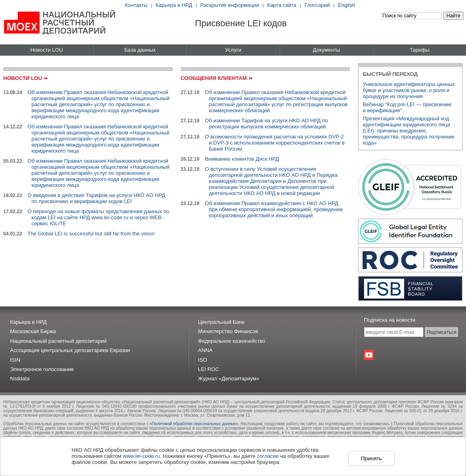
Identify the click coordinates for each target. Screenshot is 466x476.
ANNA (205, 350)
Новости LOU (47, 50)
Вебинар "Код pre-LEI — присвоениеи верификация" (407, 107)
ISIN (15, 360)
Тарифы (419, 50)
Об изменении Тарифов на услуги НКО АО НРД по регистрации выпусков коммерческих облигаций (266, 124)
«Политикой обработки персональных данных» (194, 424)
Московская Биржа (33, 331)
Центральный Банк (221, 322)
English (347, 5)
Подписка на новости (390, 320)
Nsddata (20, 378)
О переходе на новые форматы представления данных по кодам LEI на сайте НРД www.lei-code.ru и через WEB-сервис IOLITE (98, 217)
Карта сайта (282, 5)
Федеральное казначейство (232, 341)
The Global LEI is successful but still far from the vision (91, 234)
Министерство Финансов (228, 331)
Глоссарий (317, 5)
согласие (268, 456)
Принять (371, 458)
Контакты (136, 5)
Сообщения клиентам (214, 78)
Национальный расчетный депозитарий (58, 341)
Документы (326, 50)
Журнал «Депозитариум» (229, 378)
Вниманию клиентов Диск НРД (242, 159)
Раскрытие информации (230, 5)
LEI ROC (209, 369)
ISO (203, 360)
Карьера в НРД (174, 5)
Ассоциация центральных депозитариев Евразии (70, 350)
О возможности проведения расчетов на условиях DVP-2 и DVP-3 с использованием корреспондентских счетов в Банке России (275, 143)
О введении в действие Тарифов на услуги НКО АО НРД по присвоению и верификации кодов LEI (96, 198)
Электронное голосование (42, 369)
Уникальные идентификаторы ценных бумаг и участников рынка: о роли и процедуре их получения (409, 90)
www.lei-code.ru (142, 456)
